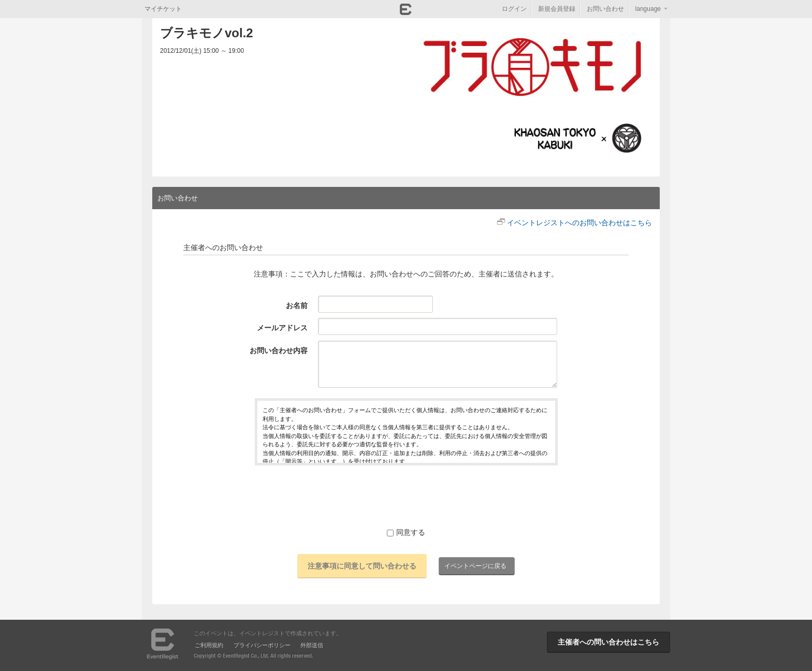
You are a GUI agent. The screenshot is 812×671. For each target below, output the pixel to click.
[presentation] (406, 496)
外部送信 (312, 645)
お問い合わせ (605, 9)
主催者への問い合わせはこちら (608, 642)
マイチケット (163, 9)
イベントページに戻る (475, 566)
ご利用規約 (209, 645)
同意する (406, 532)
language (648, 9)
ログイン (514, 9)
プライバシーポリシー (262, 645)
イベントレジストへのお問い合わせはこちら (579, 223)
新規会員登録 (557, 9)
